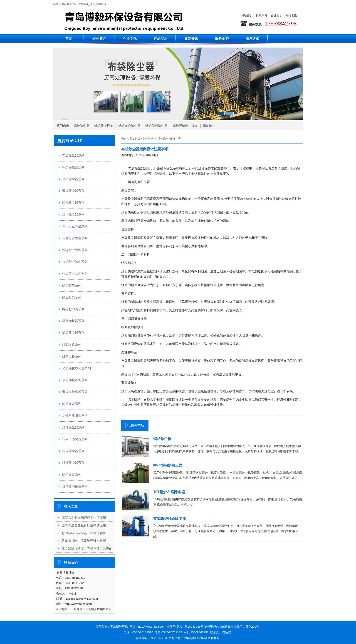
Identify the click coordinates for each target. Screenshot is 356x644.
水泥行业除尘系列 (75, 262)
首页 (69, 39)
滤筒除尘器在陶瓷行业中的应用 (84, 518)
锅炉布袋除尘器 (129, 126)
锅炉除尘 (209, 126)
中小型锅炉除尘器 (168, 465)
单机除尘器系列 (73, 179)
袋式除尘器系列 (73, 451)
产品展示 (161, 39)
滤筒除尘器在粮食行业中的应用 (84, 525)
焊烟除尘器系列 (73, 427)
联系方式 (252, 39)
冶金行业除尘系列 (75, 238)
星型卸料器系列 (73, 321)
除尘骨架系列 (72, 297)
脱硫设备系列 (72, 345)
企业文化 (130, 39)
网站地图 (291, 15)
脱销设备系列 (72, 356)
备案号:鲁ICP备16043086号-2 (187, 627)
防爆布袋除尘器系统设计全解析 (84, 541)
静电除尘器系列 (73, 203)
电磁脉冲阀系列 (73, 309)
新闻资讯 (191, 39)
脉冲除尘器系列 (73, 463)
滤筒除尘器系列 (73, 333)
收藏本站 (262, 15)
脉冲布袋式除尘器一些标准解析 (84, 533)
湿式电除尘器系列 (75, 392)
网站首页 (247, 15)
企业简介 (99, 39)
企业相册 (277, 15)
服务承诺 (222, 39)
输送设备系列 (72, 404)
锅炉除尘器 (82, 126)
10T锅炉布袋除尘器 (169, 492)
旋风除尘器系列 (73, 214)
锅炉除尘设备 (104, 126)
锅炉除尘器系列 (73, 167)
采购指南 (163, 139)
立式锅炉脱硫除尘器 (170, 519)
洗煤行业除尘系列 (75, 250)
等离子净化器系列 (75, 439)
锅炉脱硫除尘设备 (185, 126)
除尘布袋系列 (72, 285)
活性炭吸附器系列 (75, 415)
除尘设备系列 (72, 475)
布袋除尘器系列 (73, 155)
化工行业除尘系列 (75, 274)
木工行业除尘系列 (75, 226)
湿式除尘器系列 (73, 191)
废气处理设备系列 (75, 486)
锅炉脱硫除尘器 (156, 126)
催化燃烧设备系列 (75, 380)
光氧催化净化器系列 (77, 368)
